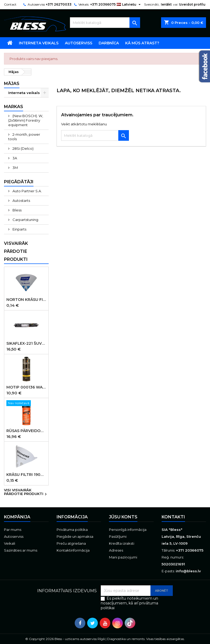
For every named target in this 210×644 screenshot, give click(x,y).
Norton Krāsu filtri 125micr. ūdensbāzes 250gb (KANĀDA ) (26, 300)
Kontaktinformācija (73, 550)
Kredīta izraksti (122, 543)
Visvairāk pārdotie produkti (16, 251)
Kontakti (173, 517)
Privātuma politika (72, 530)
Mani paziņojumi (123, 557)
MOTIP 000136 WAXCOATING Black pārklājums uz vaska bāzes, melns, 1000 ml (26, 387)
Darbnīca (109, 43)
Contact (10, 4)
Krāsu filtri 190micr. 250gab (26, 475)
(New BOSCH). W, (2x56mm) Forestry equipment (26, 120)
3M (15, 168)
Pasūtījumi (118, 536)
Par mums (13, 530)
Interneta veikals (39, 43)
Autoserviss (79, 43)
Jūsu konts (123, 517)
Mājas (12, 84)
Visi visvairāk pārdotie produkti (26, 492)
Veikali (10, 543)
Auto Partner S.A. (27, 191)
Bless (17, 210)
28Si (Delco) (23, 148)
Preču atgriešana (71, 543)
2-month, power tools (24, 137)
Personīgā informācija (128, 530)
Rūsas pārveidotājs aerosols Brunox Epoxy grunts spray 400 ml (26, 431)
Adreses (116, 550)
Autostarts (21, 201)
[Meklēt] (105, 23)
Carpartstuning (25, 220)
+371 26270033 (59, 4)
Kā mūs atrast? (142, 43)
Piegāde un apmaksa (75, 536)
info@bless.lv (188, 571)
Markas (14, 107)
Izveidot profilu (192, 4)
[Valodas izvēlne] (129, 5)
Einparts (19, 229)
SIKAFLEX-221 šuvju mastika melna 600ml (26, 343)
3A (14, 158)
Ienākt (166, 4)
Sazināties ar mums (21, 550)
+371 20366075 (103, 4)
